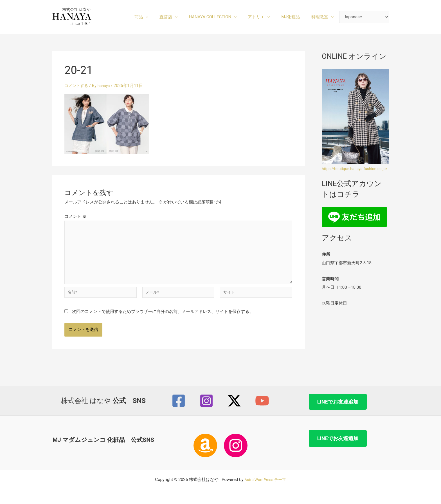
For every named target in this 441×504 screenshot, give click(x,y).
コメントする (77, 86)
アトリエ (266, 17)
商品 (157, 17)
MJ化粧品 (295, 17)
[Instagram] (206, 401)
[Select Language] (364, 17)
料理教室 (324, 17)
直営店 (181, 17)
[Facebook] (179, 401)
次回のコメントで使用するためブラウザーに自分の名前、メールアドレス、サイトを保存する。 (163, 319)
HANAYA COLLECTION (222, 17)
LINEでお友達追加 (338, 402)
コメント (76, 216)
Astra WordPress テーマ (265, 480)
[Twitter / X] (234, 401)
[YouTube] (262, 401)
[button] (161, 17)
